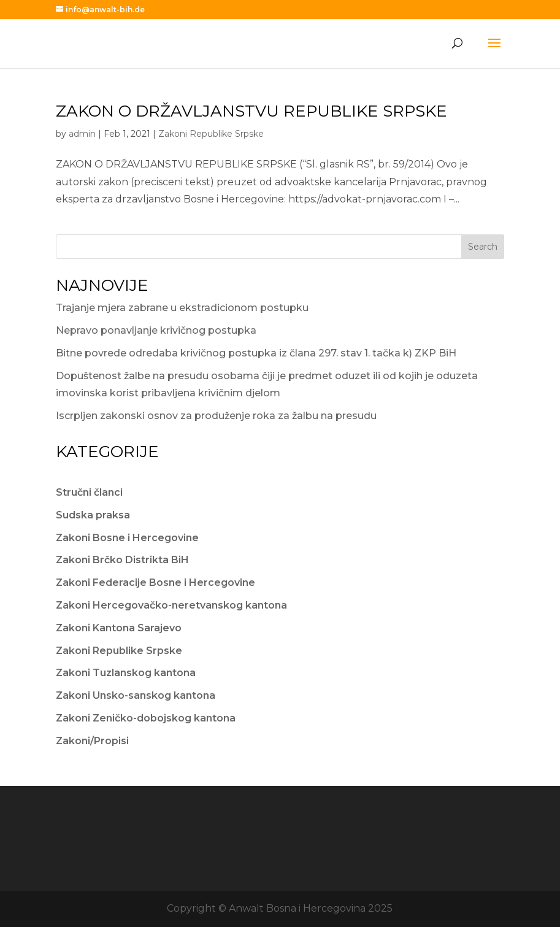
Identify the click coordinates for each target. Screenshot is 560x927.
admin (82, 134)
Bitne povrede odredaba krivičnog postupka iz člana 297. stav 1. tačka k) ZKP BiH (256, 353)
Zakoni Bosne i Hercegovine (127, 538)
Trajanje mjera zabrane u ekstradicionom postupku (182, 308)
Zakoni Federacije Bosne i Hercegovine (155, 583)
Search (483, 247)
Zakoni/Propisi (92, 741)
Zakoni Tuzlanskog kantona (126, 673)
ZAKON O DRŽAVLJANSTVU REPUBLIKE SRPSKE (251, 111)
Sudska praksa (93, 515)
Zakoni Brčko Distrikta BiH (122, 560)
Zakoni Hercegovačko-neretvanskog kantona (171, 605)
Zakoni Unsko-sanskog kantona (136, 695)
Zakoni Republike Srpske (211, 134)
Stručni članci (89, 492)
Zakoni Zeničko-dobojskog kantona (146, 718)
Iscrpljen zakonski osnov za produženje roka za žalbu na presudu (216, 416)
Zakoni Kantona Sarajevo (119, 628)
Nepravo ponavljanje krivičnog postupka (156, 330)
